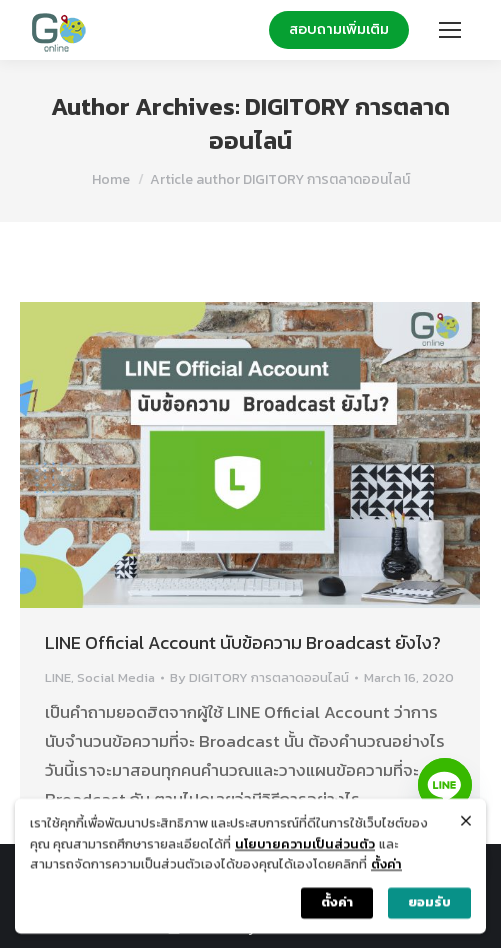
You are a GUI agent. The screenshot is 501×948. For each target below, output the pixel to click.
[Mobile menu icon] (450, 30)
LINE (58, 677)
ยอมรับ (429, 908)
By (259, 677)
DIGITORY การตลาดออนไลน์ (329, 123)
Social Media (116, 677)
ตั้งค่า (386, 870)
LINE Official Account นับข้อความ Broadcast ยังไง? (243, 642)
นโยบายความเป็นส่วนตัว (305, 850)
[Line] (445, 785)
